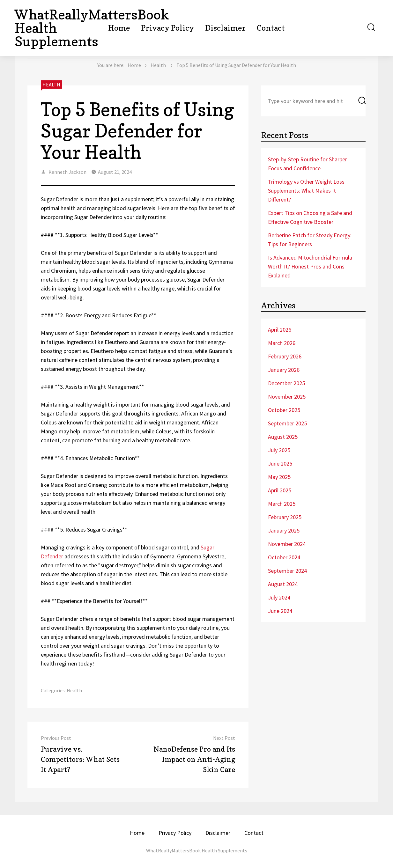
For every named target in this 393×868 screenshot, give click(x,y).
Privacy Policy (167, 28)
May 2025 (279, 477)
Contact (271, 28)
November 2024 (287, 544)
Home (119, 28)
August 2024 (283, 584)
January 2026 (284, 370)
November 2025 (287, 397)
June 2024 (280, 611)
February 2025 (285, 517)
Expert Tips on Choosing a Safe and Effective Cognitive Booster (310, 217)
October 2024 (284, 557)
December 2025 (286, 383)
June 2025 (280, 463)
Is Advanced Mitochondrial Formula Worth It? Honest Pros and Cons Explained (310, 266)
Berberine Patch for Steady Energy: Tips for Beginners (310, 240)
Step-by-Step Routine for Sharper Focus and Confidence (308, 164)
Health (158, 65)
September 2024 (287, 571)
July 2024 (279, 597)
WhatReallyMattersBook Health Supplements (197, 850)
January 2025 (284, 530)
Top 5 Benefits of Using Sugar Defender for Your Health (137, 131)
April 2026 (280, 330)
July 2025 (279, 450)
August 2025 (283, 437)
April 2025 (280, 490)
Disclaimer (225, 28)
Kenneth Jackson (67, 172)
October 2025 (284, 410)
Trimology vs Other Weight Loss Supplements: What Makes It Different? (306, 191)
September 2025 (287, 423)
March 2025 (282, 504)
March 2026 (282, 343)
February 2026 (285, 356)
